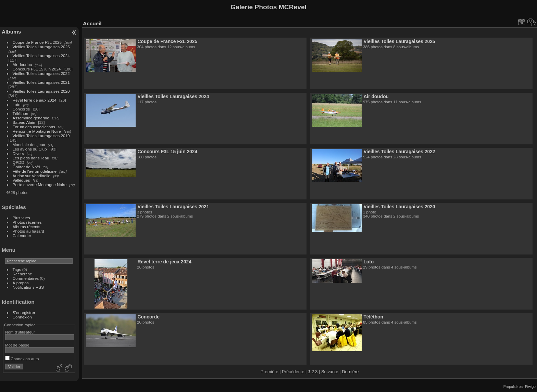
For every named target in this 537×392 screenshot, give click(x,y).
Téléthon (21, 113)
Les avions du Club (30, 149)
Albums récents (27, 227)
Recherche (22, 274)
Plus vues (21, 218)
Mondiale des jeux (29, 145)
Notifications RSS (28, 287)
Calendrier (22, 236)
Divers (18, 153)
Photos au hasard (28, 231)
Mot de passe (17, 345)
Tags (17, 269)
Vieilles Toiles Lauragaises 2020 (41, 91)
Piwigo (530, 387)
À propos (21, 283)
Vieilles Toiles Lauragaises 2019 (41, 136)
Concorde (21, 109)
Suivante (330, 372)
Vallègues (21, 180)
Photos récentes (27, 222)
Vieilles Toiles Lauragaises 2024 (41, 56)
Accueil (92, 23)
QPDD (18, 162)
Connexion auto (22, 359)
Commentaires (26, 278)
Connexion (22, 317)
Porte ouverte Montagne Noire (40, 185)
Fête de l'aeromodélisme (35, 171)
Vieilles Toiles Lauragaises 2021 (41, 82)
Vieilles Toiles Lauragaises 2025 (41, 47)
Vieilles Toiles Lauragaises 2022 (41, 73)
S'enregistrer (24, 312)
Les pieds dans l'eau (31, 158)
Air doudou (22, 64)
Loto (17, 104)
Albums (11, 32)
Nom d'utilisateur (20, 332)
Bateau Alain (24, 122)
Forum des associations (34, 127)
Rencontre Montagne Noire (37, 131)
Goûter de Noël (26, 167)
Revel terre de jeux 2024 (35, 100)
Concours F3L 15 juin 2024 (37, 69)
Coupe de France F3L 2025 (37, 42)
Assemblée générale (31, 118)
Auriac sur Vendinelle (32, 176)
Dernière (350, 372)
